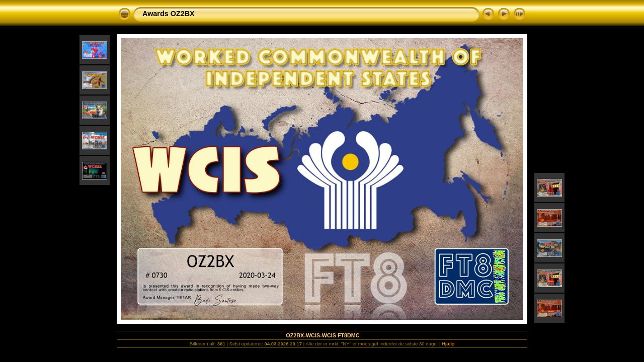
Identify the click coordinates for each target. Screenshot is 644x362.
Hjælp (448, 344)
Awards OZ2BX (169, 14)
